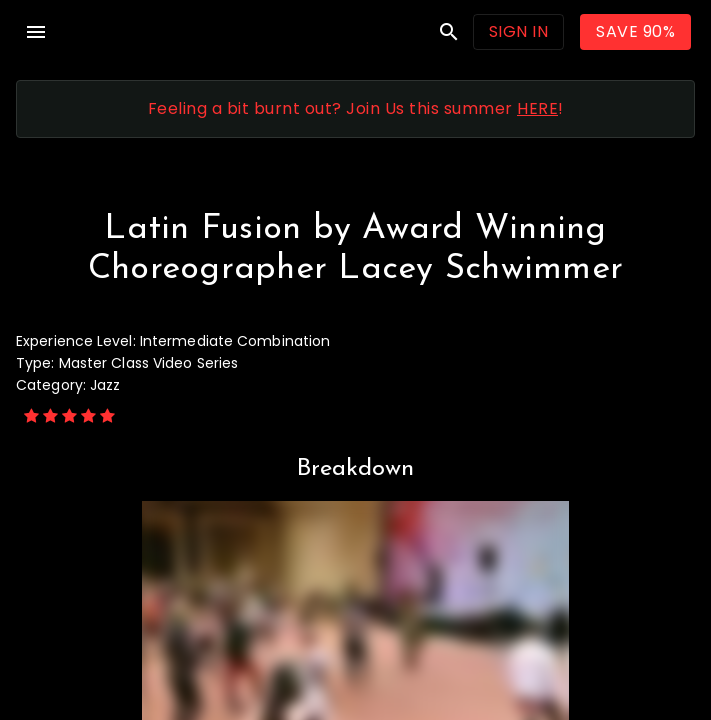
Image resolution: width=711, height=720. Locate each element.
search (449, 32)
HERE (537, 108)
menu (36, 32)
